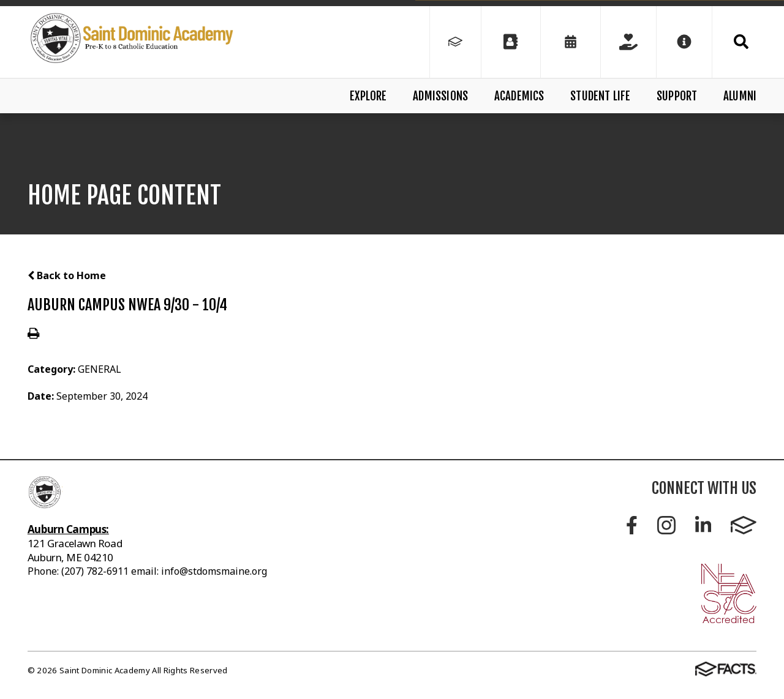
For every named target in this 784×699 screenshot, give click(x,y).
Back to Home (67, 275)
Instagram (666, 525)
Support (677, 96)
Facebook (632, 525)
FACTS (744, 525)
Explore (368, 96)
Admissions (440, 96)
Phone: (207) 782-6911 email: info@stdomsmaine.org (147, 571)
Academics (519, 96)
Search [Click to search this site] (741, 42)
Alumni (740, 96)
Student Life (600, 96)
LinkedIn (703, 525)
